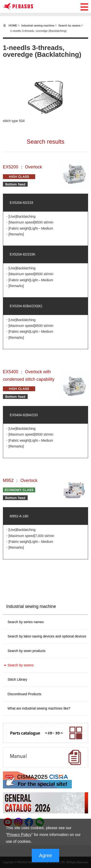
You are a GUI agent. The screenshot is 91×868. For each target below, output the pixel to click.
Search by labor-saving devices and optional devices (47, 636)
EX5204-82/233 (21, 203)
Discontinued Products (24, 694)
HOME (13, 25)
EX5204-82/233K (23, 254)
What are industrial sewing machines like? (39, 708)
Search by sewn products (26, 651)
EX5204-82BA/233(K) (26, 306)
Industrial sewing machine (38, 25)
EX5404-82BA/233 (24, 415)
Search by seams (69, 25)
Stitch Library (17, 679)
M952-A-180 (19, 516)
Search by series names (26, 622)
